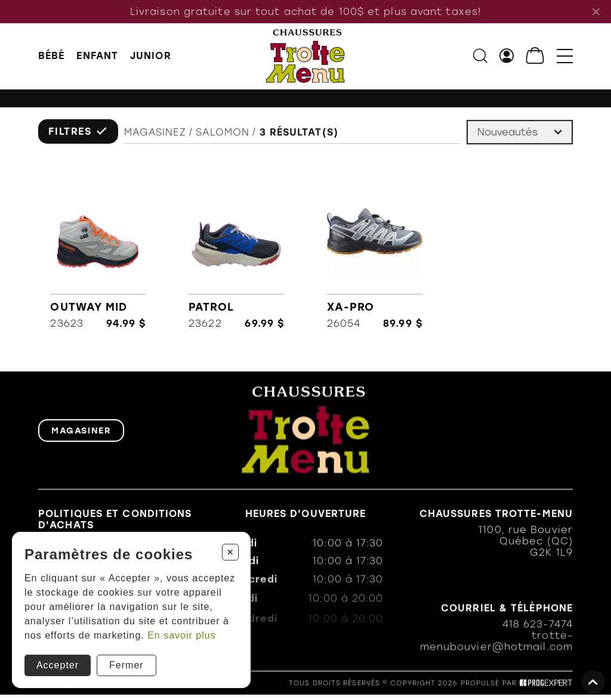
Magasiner (81, 432)
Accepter (58, 665)
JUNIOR (151, 56)
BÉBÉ (51, 56)
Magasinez (155, 135)
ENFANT (97, 56)
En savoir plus (182, 635)
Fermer (126, 665)
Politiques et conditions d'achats (115, 521)
